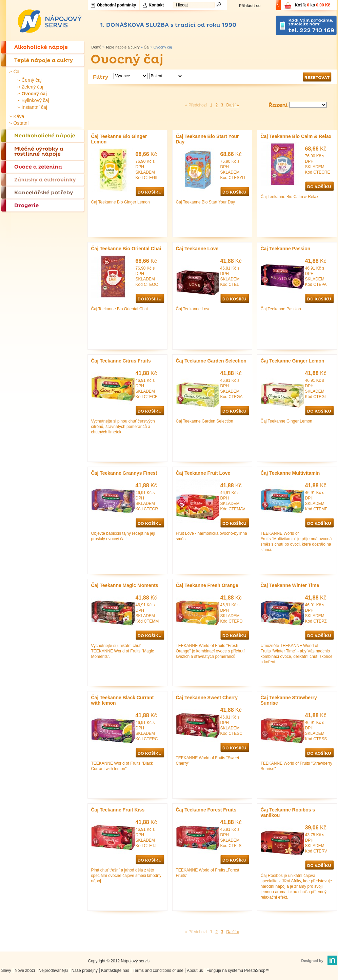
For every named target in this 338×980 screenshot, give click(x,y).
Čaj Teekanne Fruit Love (203, 473)
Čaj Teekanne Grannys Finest (124, 473)
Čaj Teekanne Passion (286, 249)
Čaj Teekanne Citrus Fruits (121, 361)
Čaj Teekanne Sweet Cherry (207, 698)
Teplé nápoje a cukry (123, 47)
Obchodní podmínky (117, 5)
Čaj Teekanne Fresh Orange (207, 585)
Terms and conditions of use (158, 971)
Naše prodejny (85, 971)
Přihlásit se (250, 6)
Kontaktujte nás (115, 971)
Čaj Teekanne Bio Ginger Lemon (119, 139)
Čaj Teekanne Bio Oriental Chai (126, 249)
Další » (233, 105)
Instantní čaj (35, 107)
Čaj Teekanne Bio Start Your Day (207, 139)
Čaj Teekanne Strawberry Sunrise (289, 700)
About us (195, 971)
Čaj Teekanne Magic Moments (125, 585)
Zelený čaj (33, 87)
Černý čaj (32, 80)
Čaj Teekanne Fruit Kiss (118, 810)
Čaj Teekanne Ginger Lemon (293, 361)
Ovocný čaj (34, 94)
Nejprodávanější (53, 971)
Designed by (312, 961)
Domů (96, 47)
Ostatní (21, 123)
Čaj (17, 72)
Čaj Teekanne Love (197, 249)
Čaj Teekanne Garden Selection (211, 361)
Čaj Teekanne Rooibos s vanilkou (288, 812)
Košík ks (313, 5)
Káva (19, 116)
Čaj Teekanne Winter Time (290, 585)
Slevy (6, 971)
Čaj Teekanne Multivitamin (290, 473)
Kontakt (156, 5)
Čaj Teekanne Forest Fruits (206, 810)
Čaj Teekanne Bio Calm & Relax (296, 136)
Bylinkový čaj (35, 100)
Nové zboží (25, 971)
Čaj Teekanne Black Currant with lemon (123, 700)
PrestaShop (255, 971)
